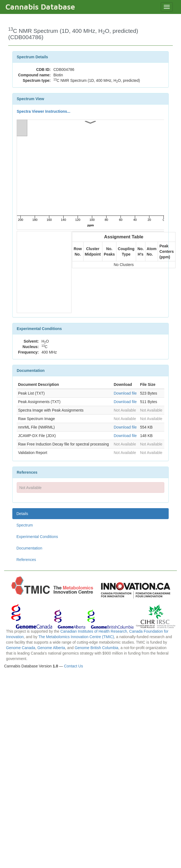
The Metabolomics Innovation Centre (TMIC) (76, 637)
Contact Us (74, 666)
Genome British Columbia (97, 648)
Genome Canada (21, 648)
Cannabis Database (40, 7)
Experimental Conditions (37, 537)
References (26, 560)
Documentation (29, 548)
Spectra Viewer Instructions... (44, 111)
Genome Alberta (51, 648)
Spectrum (25, 525)
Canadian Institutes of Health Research (94, 631)
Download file (125, 393)
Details (22, 514)
